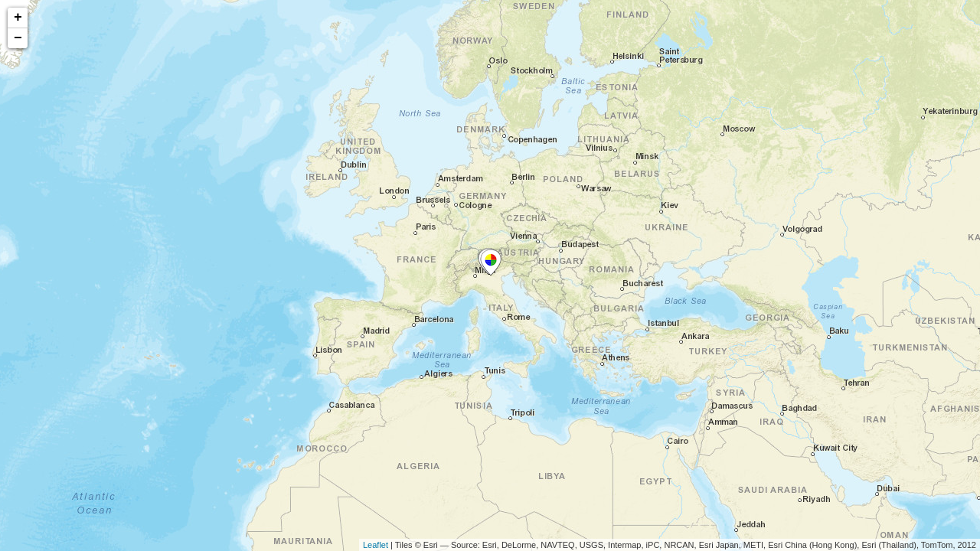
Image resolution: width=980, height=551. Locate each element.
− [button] (18, 38)
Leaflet (376, 545)
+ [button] (18, 18)
